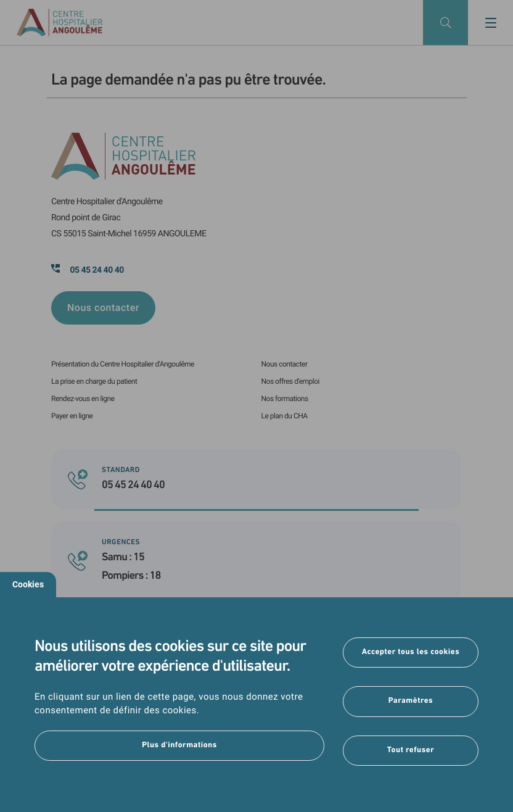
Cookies (28, 584)
